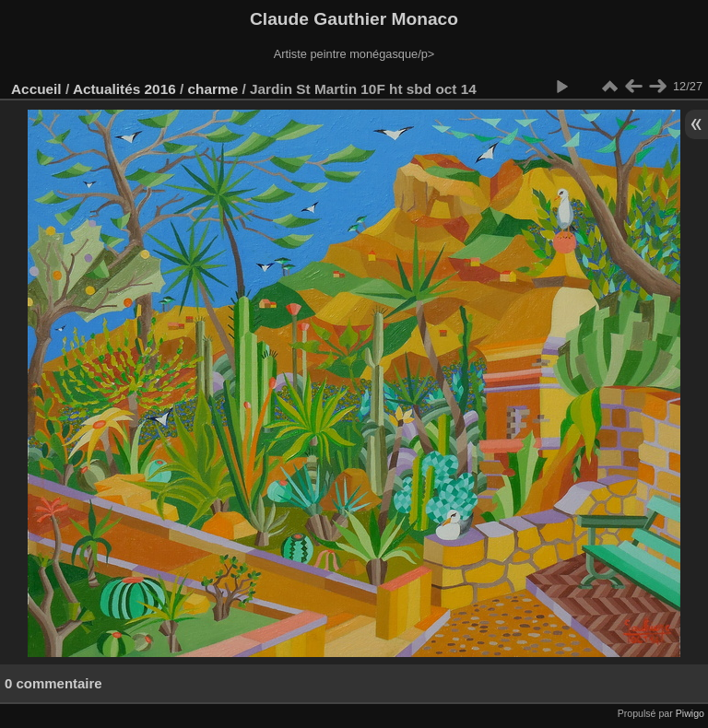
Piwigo (690, 713)
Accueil (36, 89)
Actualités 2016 (124, 89)
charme (213, 89)
